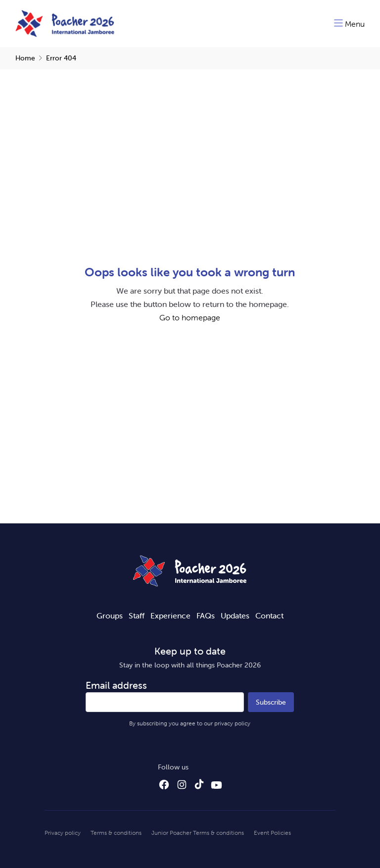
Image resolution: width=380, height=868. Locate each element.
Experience (170, 615)
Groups (110, 615)
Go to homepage (190, 317)
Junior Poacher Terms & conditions (198, 833)
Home (25, 58)
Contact (269, 615)
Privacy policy (63, 833)
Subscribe (271, 702)
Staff (137, 615)
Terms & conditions (116, 833)
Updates (235, 615)
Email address (116, 685)
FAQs (206, 615)
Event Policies (272, 833)
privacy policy (232, 723)
